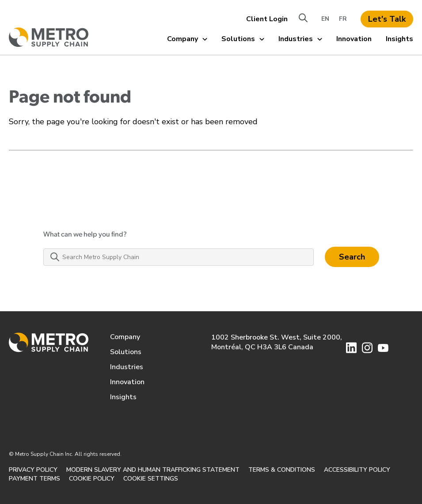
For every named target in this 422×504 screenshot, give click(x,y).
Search (352, 257)
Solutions (243, 39)
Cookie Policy (92, 479)
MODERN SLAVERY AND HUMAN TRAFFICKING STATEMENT (153, 470)
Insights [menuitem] (123, 397)
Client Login (267, 19)
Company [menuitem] (125, 337)
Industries (300, 39)
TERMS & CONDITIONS (282, 470)
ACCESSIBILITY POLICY (357, 470)
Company (187, 39)
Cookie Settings (151, 479)
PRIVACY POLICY (33, 470)
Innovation (354, 39)
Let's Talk (387, 19)
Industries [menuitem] (127, 367)
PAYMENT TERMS (34, 479)
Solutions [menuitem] (126, 352)
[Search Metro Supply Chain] (179, 257)
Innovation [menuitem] (127, 382)
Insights (399, 39)
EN (325, 19)
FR (343, 19)
